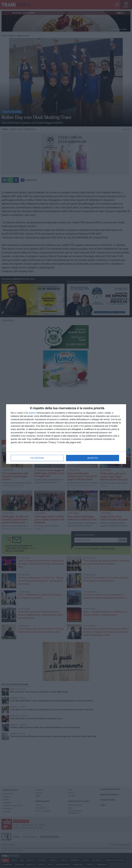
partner (32, 413)
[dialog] (66, 434)
